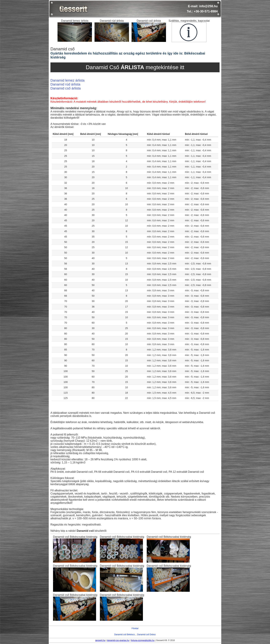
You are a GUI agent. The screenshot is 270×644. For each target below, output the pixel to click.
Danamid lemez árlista (67, 80)
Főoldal (135, 628)
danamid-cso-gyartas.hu (118, 640)
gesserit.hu (100, 640)
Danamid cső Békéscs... (125, 635)
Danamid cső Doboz (146, 635)
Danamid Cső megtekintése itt (135, 67)
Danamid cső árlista (66, 88)
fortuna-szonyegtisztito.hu (143, 640)
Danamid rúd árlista (65, 84)
